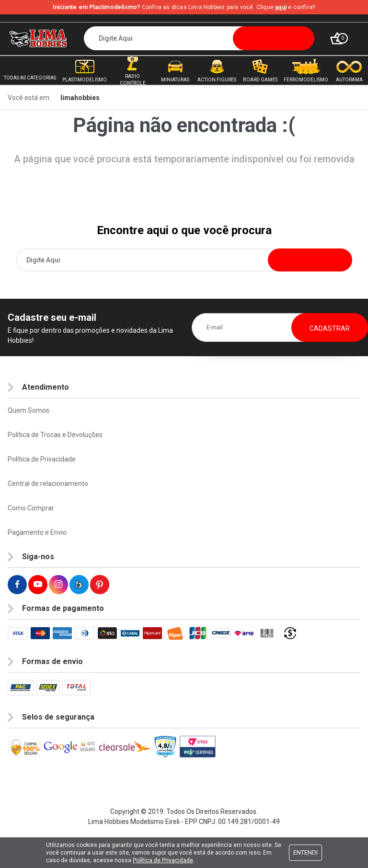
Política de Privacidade (42, 459)
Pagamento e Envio (37, 532)
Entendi (305, 852)
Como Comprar (31, 508)
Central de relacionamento (48, 484)
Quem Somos (29, 410)
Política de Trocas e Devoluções (55, 435)
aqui (281, 7)
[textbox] (199, 38)
